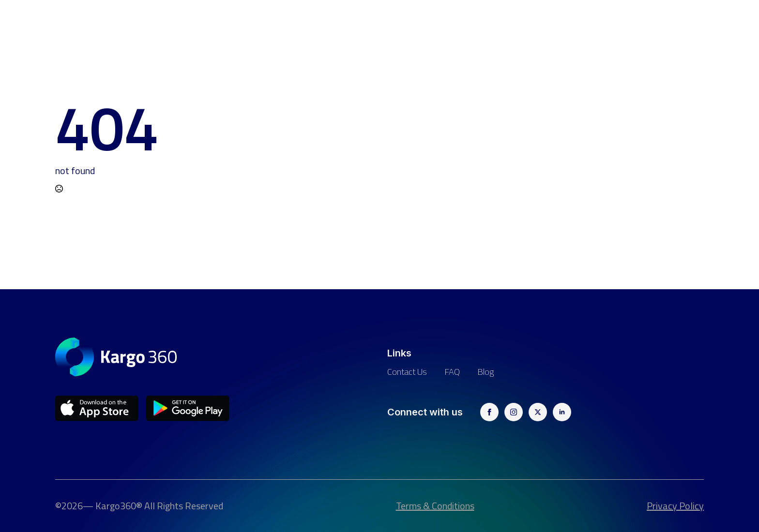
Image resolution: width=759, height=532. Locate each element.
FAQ (452, 372)
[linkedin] (562, 412)
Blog (486, 372)
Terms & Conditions (435, 506)
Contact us (407, 372)
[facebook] (489, 412)
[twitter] (538, 412)
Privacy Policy (675, 506)
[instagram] (514, 412)
